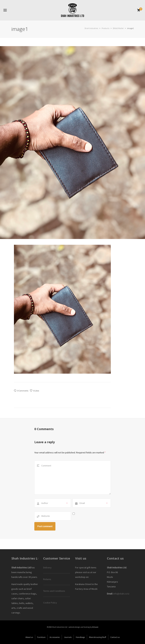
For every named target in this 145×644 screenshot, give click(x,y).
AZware (95, 627)
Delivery (47, 568)
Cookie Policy (50, 603)
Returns (47, 579)
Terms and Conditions (54, 591)
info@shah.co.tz (121, 594)
